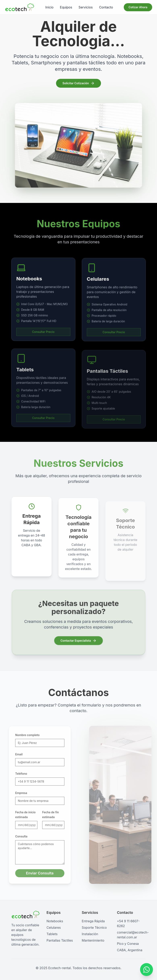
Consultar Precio (43, 338)
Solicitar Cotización (78, 84)
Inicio (49, 7)
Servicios (86, 7)
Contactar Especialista (78, 640)
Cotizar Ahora (138, 7)
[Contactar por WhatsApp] (146, 970)
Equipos (66, 7)
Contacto (106, 7)
